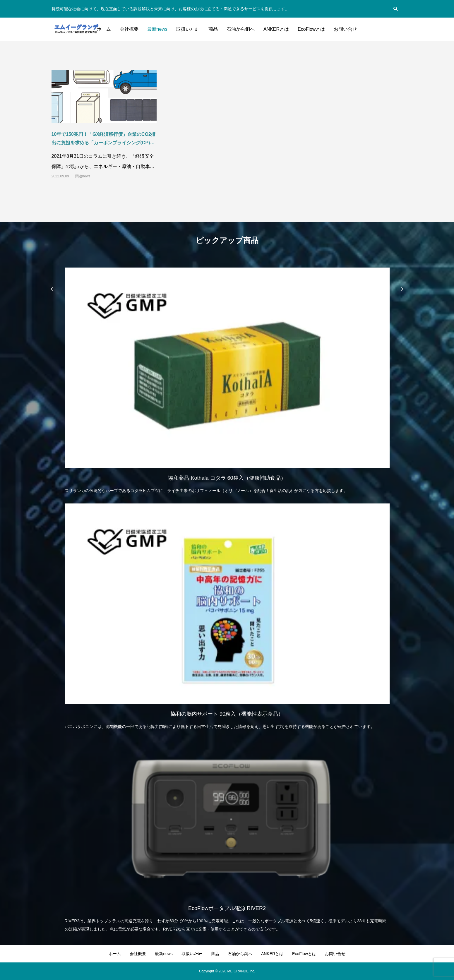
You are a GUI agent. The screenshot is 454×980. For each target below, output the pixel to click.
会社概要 (129, 29)
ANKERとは (276, 29)
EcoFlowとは (311, 29)
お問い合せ (345, 29)
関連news (83, 176)
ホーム (104, 29)
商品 (213, 29)
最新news (157, 29)
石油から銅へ (241, 29)
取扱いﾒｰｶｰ (188, 29)
